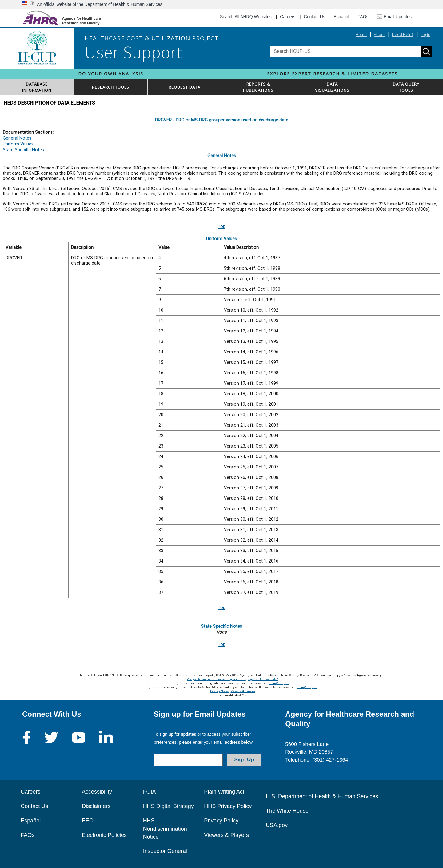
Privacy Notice (220, 691)
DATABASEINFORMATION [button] (37, 87)
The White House (287, 811)
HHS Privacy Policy (228, 806)
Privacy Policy (221, 821)
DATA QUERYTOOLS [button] (406, 87)
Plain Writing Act (224, 792)
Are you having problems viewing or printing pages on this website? (232, 679)
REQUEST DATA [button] (184, 87)
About (379, 34)
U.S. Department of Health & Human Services (322, 796)
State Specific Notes (23, 150)
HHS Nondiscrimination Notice (165, 829)
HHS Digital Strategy (168, 806)
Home (361, 34)
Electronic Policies (104, 835)
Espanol (341, 17)
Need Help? (403, 34)
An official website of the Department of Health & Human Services (100, 4)
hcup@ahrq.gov (279, 683)
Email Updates (394, 17)
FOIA (150, 792)
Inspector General (165, 851)
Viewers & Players (243, 691)
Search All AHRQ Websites (246, 17)
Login (425, 34)
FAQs (363, 17)
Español (31, 821)
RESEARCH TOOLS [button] (111, 87)
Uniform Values (18, 144)
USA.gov (277, 825)
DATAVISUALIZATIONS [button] (332, 87)
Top (222, 227)
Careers (288, 17)
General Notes (17, 138)
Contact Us (315, 17)
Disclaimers (96, 806)
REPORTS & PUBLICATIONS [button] (258, 87)
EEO (88, 821)
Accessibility (97, 792)
